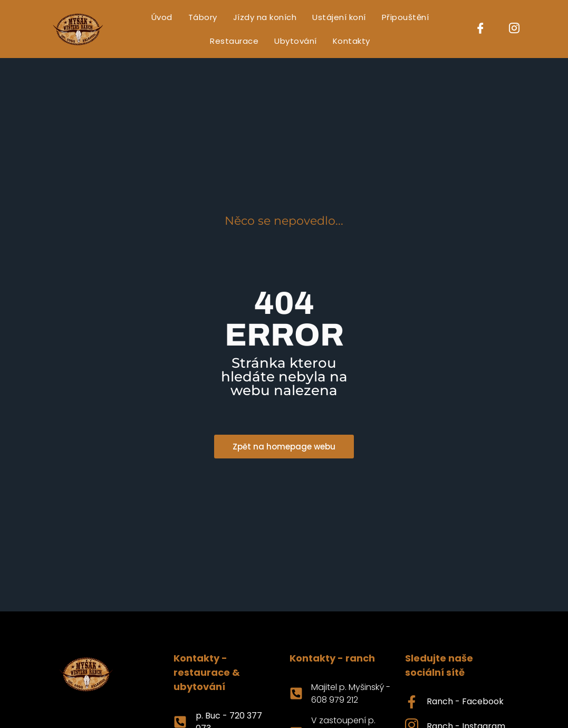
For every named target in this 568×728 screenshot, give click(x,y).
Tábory (203, 17)
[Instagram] (514, 29)
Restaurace (234, 41)
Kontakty (352, 41)
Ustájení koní (339, 17)
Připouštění (406, 17)
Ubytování (296, 41)
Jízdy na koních (265, 17)
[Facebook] (480, 29)
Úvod (162, 17)
